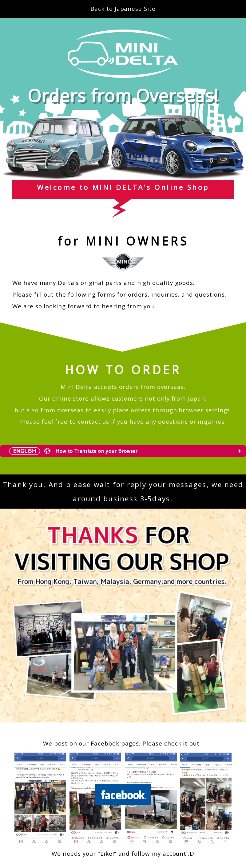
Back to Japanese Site (123, 9)
